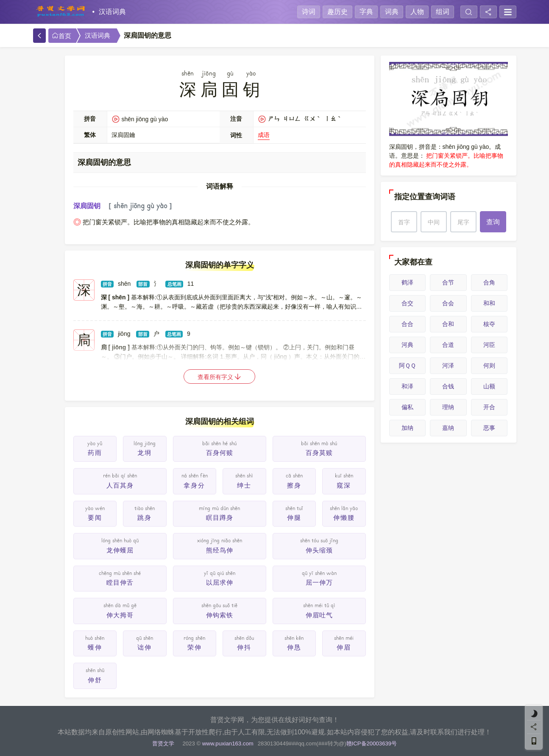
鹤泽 (407, 282)
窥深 (344, 485)
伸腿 (294, 517)
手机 (46, 98)
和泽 (407, 386)
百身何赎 (220, 453)
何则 (489, 365)
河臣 (489, 345)
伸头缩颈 (319, 550)
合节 (448, 282)
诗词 (309, 12)
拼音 (90, 119)
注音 (236, 119)
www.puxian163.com (228, 743)
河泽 (448, 365)
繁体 (90, 135)
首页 (61, 36)
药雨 (95, 453)
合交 (407, 303)
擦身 (294, 485)
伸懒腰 (344, 517)
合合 (407, 324)
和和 (489, 303)
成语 (264, 135)
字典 (366, 12)
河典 (407, 345)
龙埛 (145, 453)
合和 (448, 324)
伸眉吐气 (319, 615)
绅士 (244, 485)
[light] (534, 714)
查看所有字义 (220, 377)
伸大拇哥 (120, 615)
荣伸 (195, 647)
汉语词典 (112, 12)
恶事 (489, 428)
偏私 (407, 407)
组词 (443, 12)
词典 (392, 12)
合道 (448, 345)
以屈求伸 (220, 582)
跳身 (145, 517)
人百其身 (120, 485)
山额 (489, 386)
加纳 (407, 428)
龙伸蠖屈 (120, 550)
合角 (489, 282)
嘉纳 (448, 428)
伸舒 (95, 680)
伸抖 (244, 647)
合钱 (448, 386)
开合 (489, 407)
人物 (417, 12)
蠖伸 (95, 647)
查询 (493, 222)
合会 (448, 303)
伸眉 (344, 647)
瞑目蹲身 (220, 517)
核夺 (489, 324)
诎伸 (145, 647)
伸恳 (294, 647)
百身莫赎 (319, 453)
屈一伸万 (319, 582)
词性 (236, 135)
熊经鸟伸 (220, 550)
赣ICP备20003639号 (372, 743)
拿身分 (194, 485)
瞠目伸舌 (120, 582)
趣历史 (337, 12)
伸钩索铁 (220, 615)
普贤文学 (163, 743)
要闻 (95, 517)
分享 (46, 68)
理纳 (448, 407)
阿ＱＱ (407, 365)
